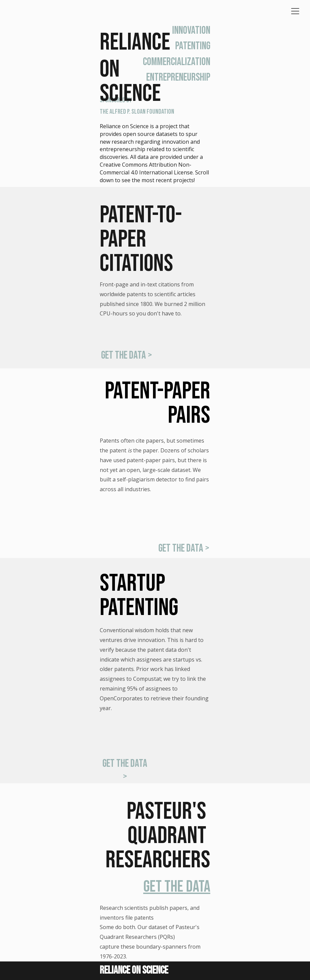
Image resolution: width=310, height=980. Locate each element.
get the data (177, 887)
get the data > (127, 355)
